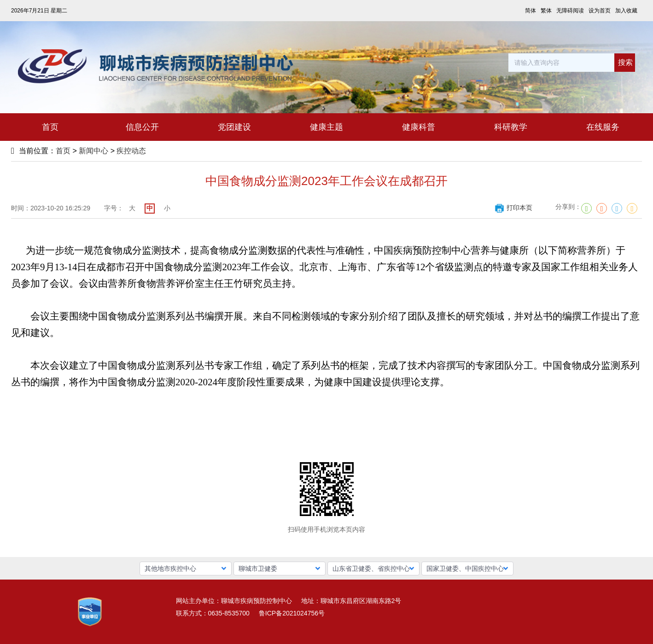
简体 (531, 11)
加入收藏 (626, 11)
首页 (63, 151)
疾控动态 (131, 151)
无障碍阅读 (570, 11)
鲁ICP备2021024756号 (292, 613)
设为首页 (600, 11)
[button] (186, 569)
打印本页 (513, 208)
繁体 (546, 11)
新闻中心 (93, 151)
